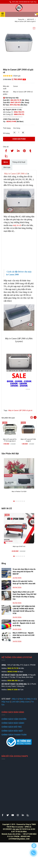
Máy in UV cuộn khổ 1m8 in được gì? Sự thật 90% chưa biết (24, 582)
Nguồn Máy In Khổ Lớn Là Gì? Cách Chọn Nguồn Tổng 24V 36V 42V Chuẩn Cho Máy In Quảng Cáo (24, 595)
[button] (35, 15)
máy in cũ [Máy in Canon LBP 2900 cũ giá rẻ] (17, 225)
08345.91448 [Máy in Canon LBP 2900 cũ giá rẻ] (11, 122)
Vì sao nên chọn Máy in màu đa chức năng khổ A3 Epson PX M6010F (24, 572)
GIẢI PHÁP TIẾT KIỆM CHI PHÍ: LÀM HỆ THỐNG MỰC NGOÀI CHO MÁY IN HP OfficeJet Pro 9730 (24, 610)
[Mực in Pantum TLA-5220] (19, 492)
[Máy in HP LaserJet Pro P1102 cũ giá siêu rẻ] (10, 440)
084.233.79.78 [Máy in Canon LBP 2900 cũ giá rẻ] (16, 100)
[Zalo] (6, 155)
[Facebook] (6, 150)
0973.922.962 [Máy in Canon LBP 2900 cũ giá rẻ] (15, 105)
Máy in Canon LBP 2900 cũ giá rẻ (20, 410)
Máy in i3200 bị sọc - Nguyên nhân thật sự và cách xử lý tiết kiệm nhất (24, 635)
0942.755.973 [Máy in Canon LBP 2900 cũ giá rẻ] (19, 112)
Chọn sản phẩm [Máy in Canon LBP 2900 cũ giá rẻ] (19, 139)
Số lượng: (7, 133)
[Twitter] (12, 150)
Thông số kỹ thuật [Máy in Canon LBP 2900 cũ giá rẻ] (19, 162)
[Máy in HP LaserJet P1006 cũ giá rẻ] (28, 440)
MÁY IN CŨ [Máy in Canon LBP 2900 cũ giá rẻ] (31, 19)
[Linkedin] (18, 150)
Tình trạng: (7, 128)
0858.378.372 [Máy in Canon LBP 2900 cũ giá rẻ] (19, 114)
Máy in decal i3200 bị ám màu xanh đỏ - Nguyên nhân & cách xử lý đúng (24, 623)
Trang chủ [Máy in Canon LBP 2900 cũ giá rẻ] (22, 19)
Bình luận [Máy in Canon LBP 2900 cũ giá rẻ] (7, 167)
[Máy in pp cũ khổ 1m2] (19, 547)
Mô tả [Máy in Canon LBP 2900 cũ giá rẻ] (6, 162)
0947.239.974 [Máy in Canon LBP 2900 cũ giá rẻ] (16, 103)
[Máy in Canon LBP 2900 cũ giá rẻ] (19, 8)
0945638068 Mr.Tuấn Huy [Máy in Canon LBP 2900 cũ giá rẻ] (28, 2)
